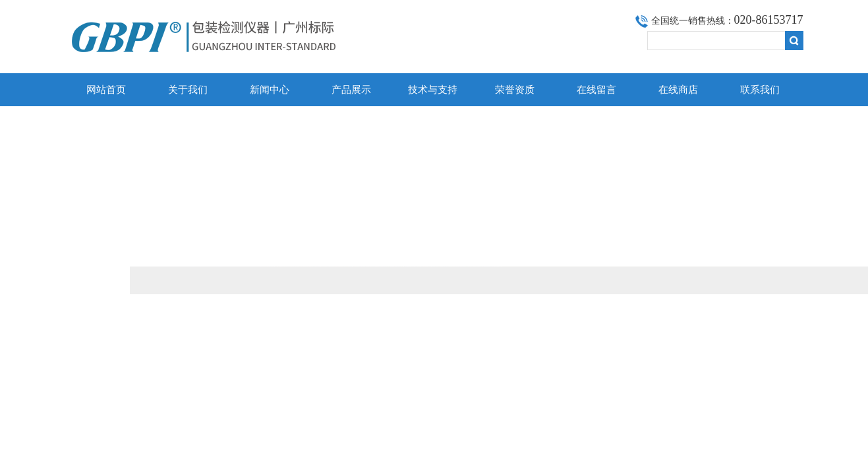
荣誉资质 (515, 90)
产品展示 (351, 90)
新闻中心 (270, 90)
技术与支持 (433, 90)
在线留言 (596, 90)
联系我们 (760, 90)
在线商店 (678, 90)
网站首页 (106, 90)
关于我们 (188, 90)
